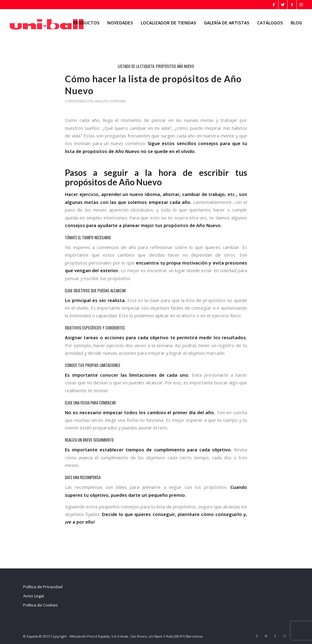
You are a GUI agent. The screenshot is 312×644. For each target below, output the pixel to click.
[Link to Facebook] (274, 5)
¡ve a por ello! (80, 522)
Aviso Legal (34, 596)
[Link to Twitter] (283, 5)
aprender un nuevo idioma (131, 194)
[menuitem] (86, 23)
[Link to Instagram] (301, 5)
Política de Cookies (41, 605)
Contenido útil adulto (87, 101)
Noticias (118, 101)
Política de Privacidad (43, 587)
